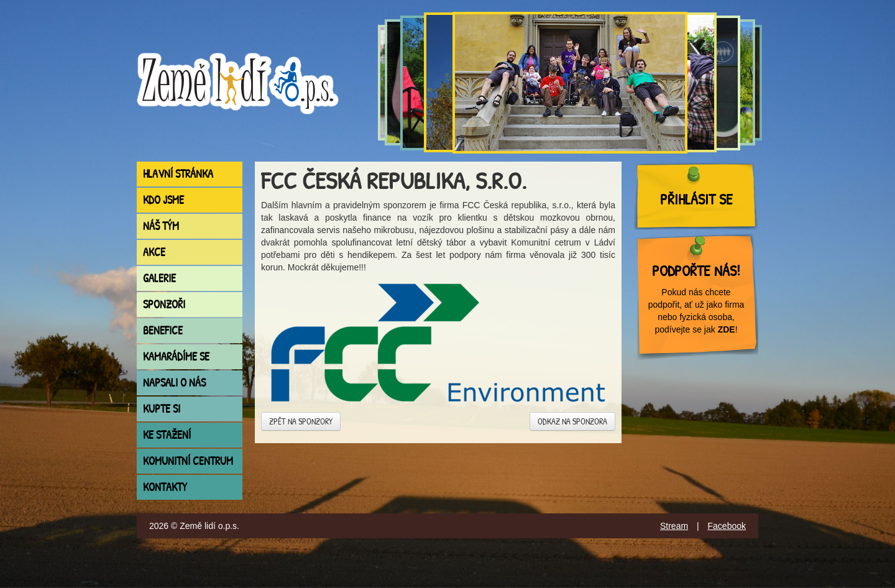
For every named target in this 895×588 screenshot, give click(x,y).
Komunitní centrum (188, 461)
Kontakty (165, 487)
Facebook (727, 526)
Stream (674, 526)
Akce (154, 252)
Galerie (159, 278)
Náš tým (161, 226)
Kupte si (162, 409)
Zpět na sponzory (301, 421)
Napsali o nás (174, 383)
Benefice (163, 330)
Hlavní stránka (178, 174)
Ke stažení (167, 435)
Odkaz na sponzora (572, 421)
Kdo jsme (163, 200)
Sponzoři (164, 304)
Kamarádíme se (176, 356)
